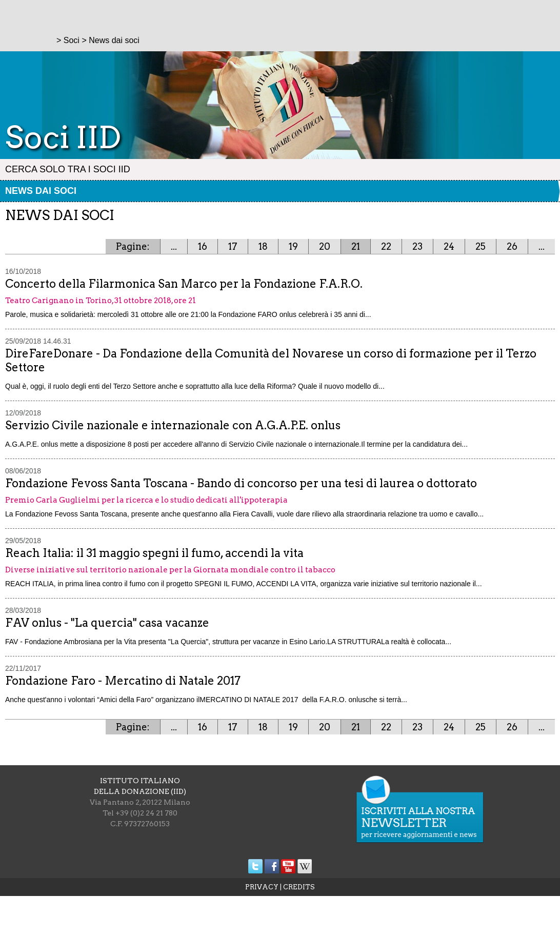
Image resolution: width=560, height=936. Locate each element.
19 (293, 246)
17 (233, 246)
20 (325, 246)
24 (449, 246)
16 (203, 246)
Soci (72, 40)
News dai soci (41, 191)
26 (512, 246)
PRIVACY (262, 887)
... (174, 246)
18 (263, 246)
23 (417, 246)
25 (481, 246)
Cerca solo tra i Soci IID (68, 169)
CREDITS (299, 887)
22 (386, 246)
